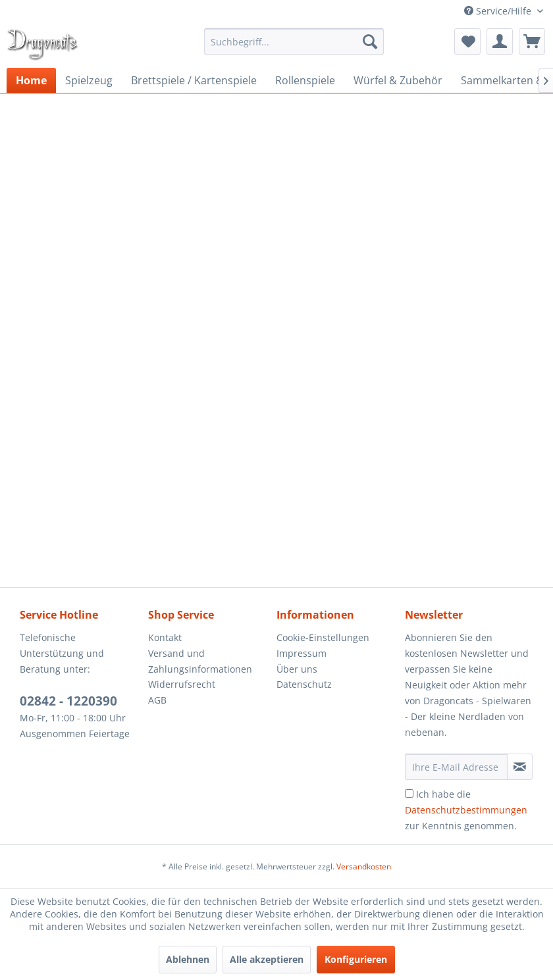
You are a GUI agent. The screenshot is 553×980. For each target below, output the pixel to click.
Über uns (297, 669)
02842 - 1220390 (68, 701)
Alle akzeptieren (267, 959)
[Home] (31, 80)
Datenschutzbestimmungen (466, 810)
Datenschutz (304, 684)
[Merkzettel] (467, 41)
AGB (157, 700)
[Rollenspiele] (305, 80)
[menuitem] (294, 41)
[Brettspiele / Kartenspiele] (194, 80)
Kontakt (165, 637)
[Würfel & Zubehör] (398, 80)
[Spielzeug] (89, 80)
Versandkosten (364, 866)
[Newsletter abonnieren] (520, 767)
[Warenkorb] (532, 41)
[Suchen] (370, 41)
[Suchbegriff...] (294, 41)
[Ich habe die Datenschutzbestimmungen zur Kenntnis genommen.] (409, 793)
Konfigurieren (356, 959)
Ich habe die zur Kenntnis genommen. (466, 810)
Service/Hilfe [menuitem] (499, 11)
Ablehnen (188, 959)
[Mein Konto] (500, 41)
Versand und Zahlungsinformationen (200, 661)
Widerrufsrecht (182, 684)
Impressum (302, 653)
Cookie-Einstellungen (323, 637)
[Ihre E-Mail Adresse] (456, 767)
